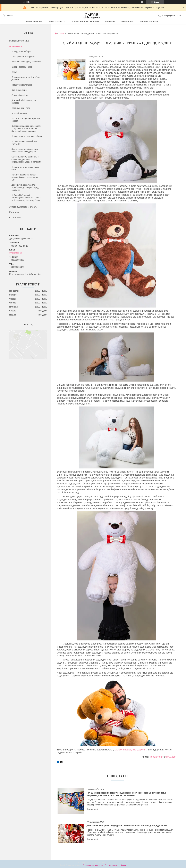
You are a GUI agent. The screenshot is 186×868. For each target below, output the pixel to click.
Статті (62, 34)
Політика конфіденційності (116, 865)
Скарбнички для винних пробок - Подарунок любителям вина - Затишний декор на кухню (26, 129)
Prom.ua (107, 863)
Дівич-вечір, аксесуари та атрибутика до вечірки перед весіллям (25, 187)
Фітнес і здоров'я (19, 113)
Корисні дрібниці (19, 90)
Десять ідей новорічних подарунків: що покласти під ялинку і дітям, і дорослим (127, 825)
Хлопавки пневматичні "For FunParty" (24, 143)
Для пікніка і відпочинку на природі (24, 102)
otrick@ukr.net (16, 253)
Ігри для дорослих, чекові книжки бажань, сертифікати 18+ (25, 177)
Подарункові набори (21, 51)
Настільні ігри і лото (21, 108)
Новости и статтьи (149, 21)
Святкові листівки (20, 95)
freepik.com (156, 757)
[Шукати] (4, 16)
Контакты (110, 21)
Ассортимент (55, 21)
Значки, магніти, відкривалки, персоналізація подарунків (25, 150)
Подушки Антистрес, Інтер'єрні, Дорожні (26, 79)
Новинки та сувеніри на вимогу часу (26, 168)
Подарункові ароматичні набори (27, 136)
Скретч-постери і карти (22, 67)
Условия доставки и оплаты (85, 21)
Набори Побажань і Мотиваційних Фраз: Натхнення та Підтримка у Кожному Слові (26, 198)
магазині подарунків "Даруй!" (130, 750)
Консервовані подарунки (23, 57)
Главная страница (33, 21)
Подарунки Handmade (22, 85)
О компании (127, 21)
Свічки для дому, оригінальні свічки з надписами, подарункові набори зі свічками (26, 159)
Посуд (14, 72)
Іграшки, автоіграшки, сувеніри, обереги (26, 120)
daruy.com (171, 757)
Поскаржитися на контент (93, 865)
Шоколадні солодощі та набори (26, 62)
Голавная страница (19, 41)
